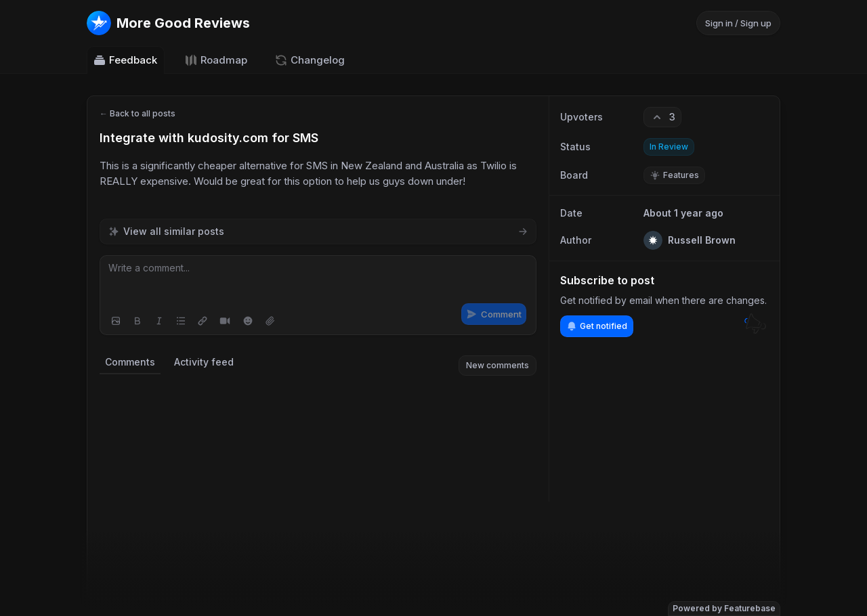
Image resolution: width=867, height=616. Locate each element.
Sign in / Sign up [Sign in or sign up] (738, 23)
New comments (498, 365)
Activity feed (204, 362)
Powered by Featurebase (724, 608)
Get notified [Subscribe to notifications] (597, 326)
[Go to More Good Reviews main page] (168, 23)
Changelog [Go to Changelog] (310, 60)
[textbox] (318, 282)
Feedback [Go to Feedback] (125, 60)
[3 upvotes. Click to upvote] (662, 117)
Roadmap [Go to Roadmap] (216, 60)
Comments (130, 362)
